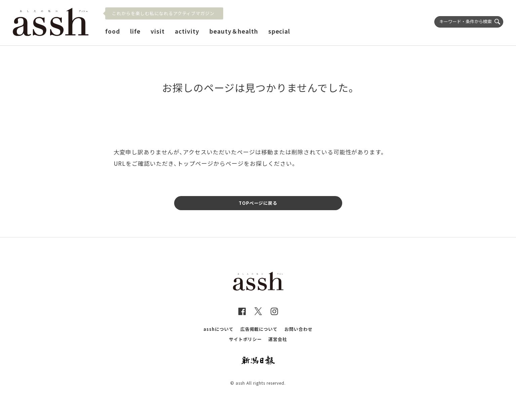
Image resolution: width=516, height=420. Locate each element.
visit (158, 31)
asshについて (219, 329)
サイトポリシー (245, 339)
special (279, 31)
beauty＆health (234, 31)
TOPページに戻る (258, 203)
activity (187, 31)
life (135, 31)
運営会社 (278, 339)
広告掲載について (259, 329)
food (113, 31)
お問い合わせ (299, 329)
